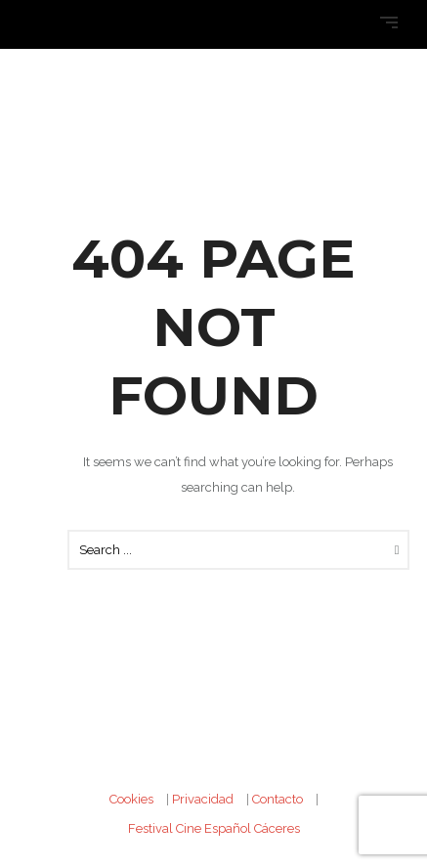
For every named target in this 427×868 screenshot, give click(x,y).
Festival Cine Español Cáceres (214, 828)
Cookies (131, 799)
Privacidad (203, 799)
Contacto (278, 799)
